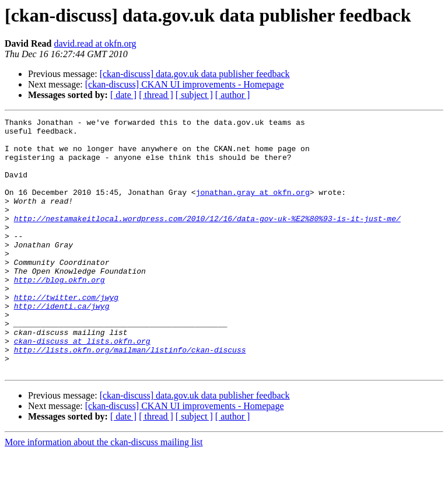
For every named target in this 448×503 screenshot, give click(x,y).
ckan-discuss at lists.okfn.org (82, 386)
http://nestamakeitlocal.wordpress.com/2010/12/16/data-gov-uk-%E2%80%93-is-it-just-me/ (207, 239)
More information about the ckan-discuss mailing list (104, 493)
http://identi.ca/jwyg (62, 344)
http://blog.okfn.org (60, 313)
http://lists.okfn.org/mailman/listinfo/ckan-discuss (130, 397)
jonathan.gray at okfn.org (253, 208)
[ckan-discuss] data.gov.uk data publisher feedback (195, 74)
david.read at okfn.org (95, 43)
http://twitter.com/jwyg (66, 334)
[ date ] (123, 95)
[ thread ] (156, 95)
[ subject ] (194, 95)
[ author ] (233, 95)
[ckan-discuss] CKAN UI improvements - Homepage (185, 84)
